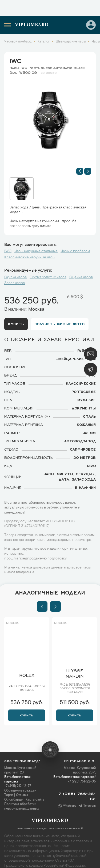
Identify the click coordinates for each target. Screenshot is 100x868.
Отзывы (22, 795)
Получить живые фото (60, 324)
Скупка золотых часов (48, 277)
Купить (16, 324)
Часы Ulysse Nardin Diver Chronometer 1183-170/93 (75, 689)
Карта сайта (35, 800)
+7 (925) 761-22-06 (82, 782)
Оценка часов (81, 277)
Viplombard (32, 25)
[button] (80, 171)
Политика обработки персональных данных (22, 807)
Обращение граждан (20, 791)
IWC (15, 60)
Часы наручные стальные (36, 251)
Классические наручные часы (30, 258)
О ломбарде (13, 800)
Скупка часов (15, 277)
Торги (9, 795)
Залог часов (15, 283)
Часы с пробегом (75, 251)
